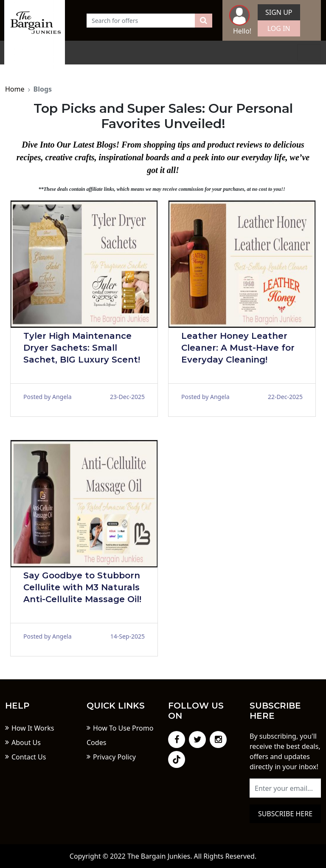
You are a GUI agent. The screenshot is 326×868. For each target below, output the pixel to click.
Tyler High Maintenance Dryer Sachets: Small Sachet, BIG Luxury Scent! (82, 348)
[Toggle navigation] (309, 53)
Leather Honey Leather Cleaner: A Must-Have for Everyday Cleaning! (238, 348)
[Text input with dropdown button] (141, 21)
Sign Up (279, 12)
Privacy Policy (114, 757)
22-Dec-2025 (285, 397)
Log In (279, 28)
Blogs (43, 89)
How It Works (33, 728)
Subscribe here (285, 814)
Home (15, 89)
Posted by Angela (48, 397)
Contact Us (29, 757)
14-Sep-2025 (128, 636)
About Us (26, 742)
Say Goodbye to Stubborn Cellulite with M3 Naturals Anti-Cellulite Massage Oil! (82, 587)
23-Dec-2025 (127, 397)
